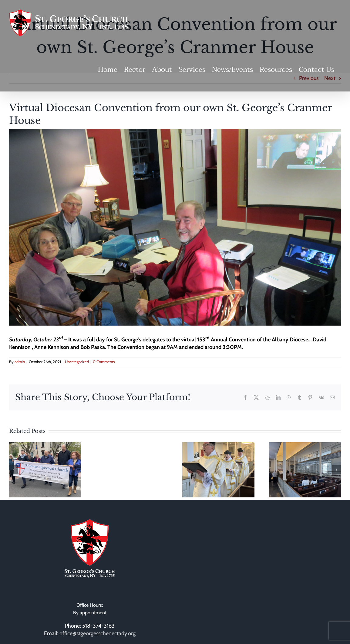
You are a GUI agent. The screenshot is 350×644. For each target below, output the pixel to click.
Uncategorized (77, 362)
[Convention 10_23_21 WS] (175, 227)
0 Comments (104, 362)
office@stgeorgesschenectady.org (98, 633)
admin (20, 362)
